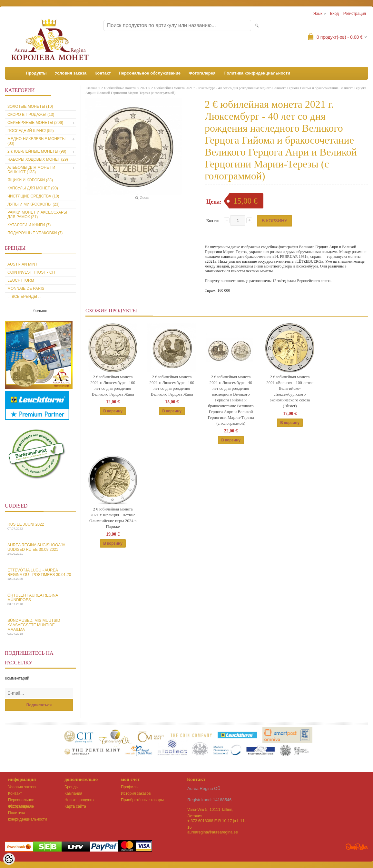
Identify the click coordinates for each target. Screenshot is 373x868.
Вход (334, 14)
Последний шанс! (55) (31, 131)
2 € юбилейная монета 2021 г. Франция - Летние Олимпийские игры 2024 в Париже (113, 518)
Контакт (103, 73)
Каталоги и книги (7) (29, 225)
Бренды (71, 787)
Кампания (73, 793)
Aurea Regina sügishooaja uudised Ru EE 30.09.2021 (40, 549)
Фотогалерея (202, 73)
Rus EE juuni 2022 (40, 526)
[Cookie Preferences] (9, 859)
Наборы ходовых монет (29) (38, 159)
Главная (91, 88)
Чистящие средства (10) (33, 196)
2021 (144, 88)
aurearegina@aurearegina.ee (213, 832)
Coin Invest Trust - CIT (31, 272)
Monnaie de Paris (26, 288)
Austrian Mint (22, 264)
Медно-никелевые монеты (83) (36, 141)
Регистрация (355, 14)
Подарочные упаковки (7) (35, 233)
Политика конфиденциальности (257, 73)
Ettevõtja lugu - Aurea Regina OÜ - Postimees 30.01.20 (40, 574)
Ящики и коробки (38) (30, 180)
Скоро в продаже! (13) (31, 115)
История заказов (136, 793)
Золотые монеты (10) (30, 106)
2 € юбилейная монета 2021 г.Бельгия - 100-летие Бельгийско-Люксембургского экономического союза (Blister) (290, 391)
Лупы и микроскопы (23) (34, 204)
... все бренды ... (25, 297)
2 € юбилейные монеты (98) (37, 151)
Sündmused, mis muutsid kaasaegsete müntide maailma (40, 627)
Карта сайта (75, 806)
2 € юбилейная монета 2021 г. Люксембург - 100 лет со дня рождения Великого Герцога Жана (113, 385)
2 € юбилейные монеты (119, 88)
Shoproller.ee (357, 847)
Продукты (36, 73)
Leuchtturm (21, 280)
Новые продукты (79, 800)
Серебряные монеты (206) (35, 123)
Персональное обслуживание (150, 73)
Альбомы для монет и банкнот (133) (31, 170)
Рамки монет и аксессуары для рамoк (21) (37, 215)
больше (40, 311)
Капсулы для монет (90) (33, 188)
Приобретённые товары (142, 800)
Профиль (129, 787)
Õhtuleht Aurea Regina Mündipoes (40, 599)
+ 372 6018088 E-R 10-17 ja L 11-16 (216, 821)
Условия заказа (71, 73)
